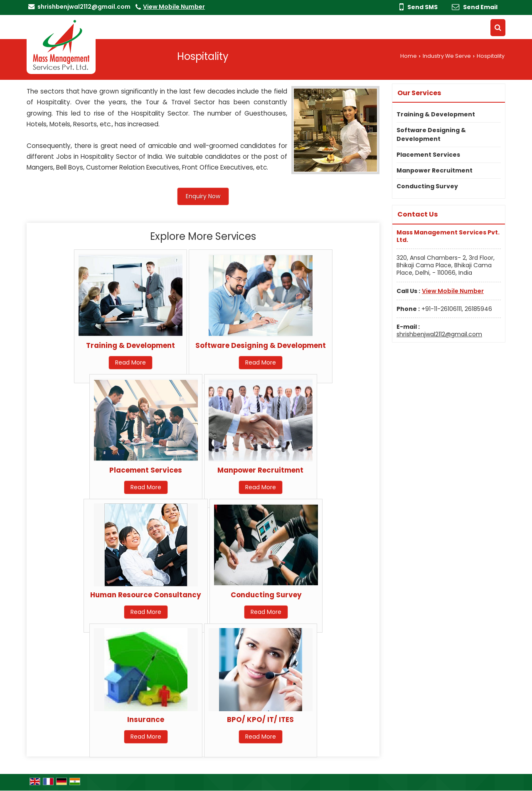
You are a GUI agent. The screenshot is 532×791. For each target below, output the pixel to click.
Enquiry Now (203, 196)
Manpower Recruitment (260, 470)
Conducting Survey (266, 595)
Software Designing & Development (261, 345)
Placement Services (146, 470)
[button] (174, 7)
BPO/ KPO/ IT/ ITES (260, 720)
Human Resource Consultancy (146, 595)
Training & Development (131, 345)
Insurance (146, 720)
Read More (131, 362)
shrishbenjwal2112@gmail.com (84, 7)
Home (409, 56)
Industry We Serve (447, 56)
